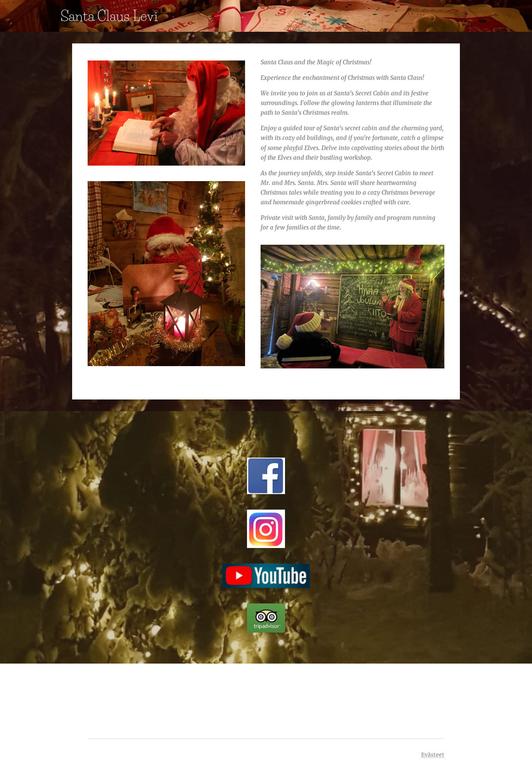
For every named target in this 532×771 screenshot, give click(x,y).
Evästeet (433, 755)
